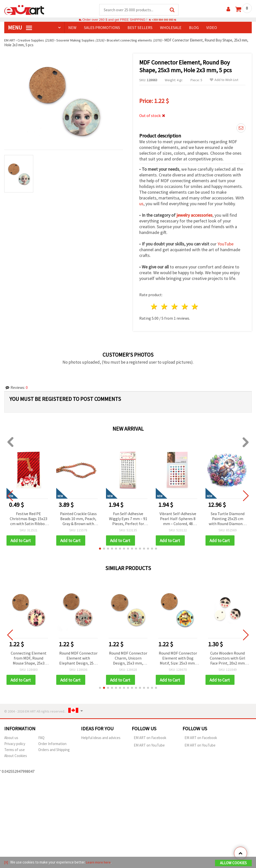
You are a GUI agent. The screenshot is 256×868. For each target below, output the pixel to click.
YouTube (225, 244)
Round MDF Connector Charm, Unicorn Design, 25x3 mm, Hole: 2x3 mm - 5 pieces (128, 659)
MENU (20, 28)
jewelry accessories (194, 215)
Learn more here (99, 863)
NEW (72, 28)
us (141, 204)
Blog (194, 28)
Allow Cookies (233, 863)
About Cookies (16, 757)
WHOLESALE (171, 28)
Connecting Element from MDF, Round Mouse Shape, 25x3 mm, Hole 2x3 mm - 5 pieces (29, 659)
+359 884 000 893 (162, 20)
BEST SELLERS (140, 28)
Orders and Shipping (54, 751)
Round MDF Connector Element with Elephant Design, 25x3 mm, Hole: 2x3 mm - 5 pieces (78, 659)
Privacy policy (15, 745)
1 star (154, 307)
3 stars (175, 307)
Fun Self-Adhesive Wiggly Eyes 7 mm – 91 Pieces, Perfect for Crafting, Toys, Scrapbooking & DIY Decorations (128, 519)
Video (212, 28)
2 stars (165, 307)
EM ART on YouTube (149, 746)
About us (11, 739)
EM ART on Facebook (150, 739)
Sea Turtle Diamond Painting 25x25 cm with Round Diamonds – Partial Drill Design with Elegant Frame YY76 (227, 519)
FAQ (41, 739)
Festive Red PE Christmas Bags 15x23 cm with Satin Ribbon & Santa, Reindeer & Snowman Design (28, 519)
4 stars (185, 307)
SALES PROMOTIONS (102, 28)
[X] (6, 863)
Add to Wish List (224, 80)
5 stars (195, 307)
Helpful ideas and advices (101, 739)
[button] (100, 549)
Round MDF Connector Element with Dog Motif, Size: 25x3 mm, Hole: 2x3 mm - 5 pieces (178, 659)
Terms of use (14, 751)
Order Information (52, 745)
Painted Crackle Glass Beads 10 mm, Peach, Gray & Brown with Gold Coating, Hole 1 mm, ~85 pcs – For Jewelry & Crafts (78, 519)
